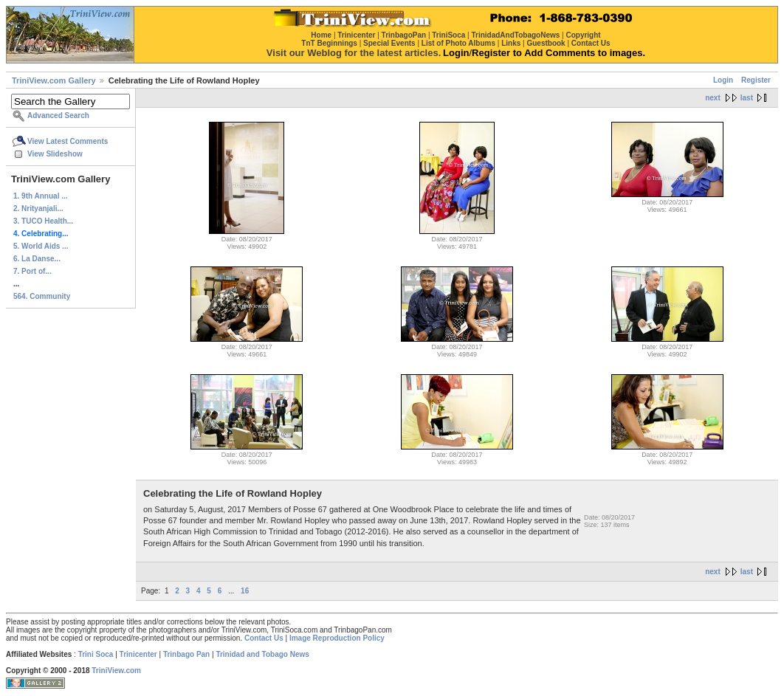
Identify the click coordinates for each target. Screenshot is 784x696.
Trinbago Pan (186, 654)
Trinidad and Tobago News (262, 654)
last (747, 98)
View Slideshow (55, 154)
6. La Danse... (37, 259)
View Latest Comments (68, 141)
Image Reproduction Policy (337, 638)
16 (245, 591)
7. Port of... (32, 271)
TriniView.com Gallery (54, 80)
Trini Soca (96, 654)
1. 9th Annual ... (41, 196)
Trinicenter (138, 654)
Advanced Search (58, 116)
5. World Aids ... (41, 246)
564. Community (42, 296)
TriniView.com (116, 671)
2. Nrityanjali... (38, 209)
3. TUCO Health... (43, 221)
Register (756, 80)
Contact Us (264, 638)
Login (723, 80)
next (713, 98)
